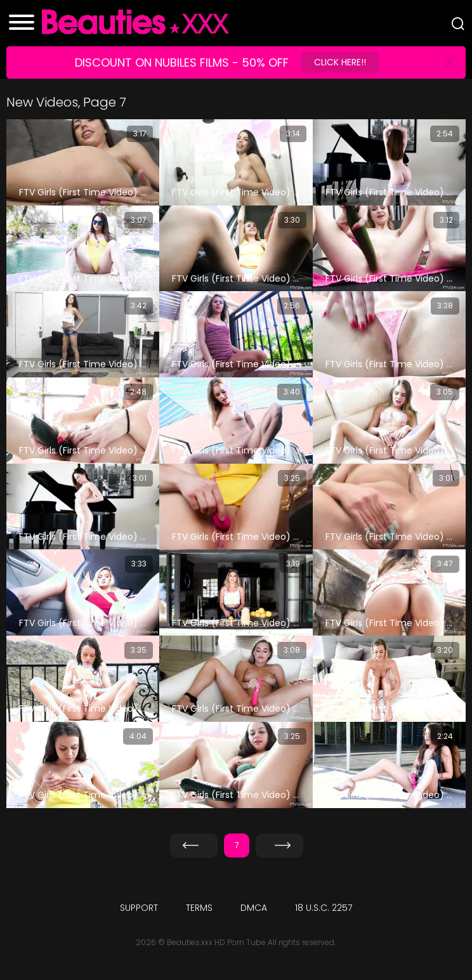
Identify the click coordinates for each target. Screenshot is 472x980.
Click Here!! (340, 62)
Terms (199, 908)
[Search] (458, 23)
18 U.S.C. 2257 (324, 908)
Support (139, 908)
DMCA (254, 908)
